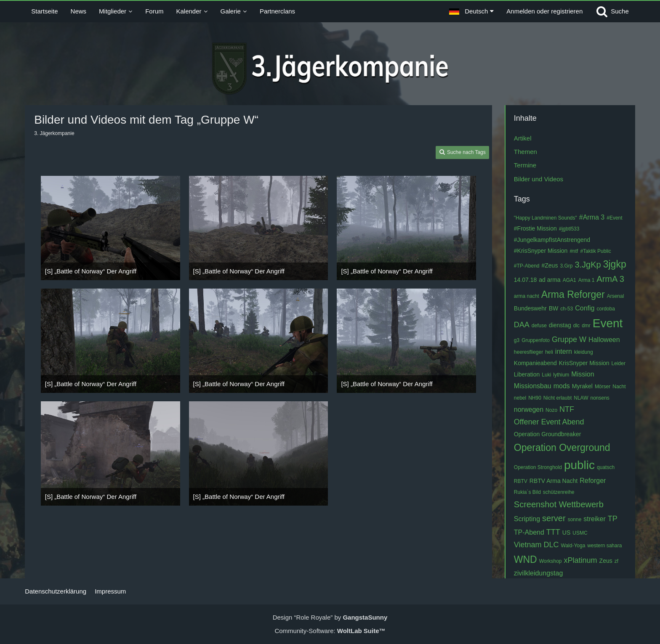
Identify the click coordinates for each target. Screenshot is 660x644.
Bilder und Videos (539, 179)
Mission (583, 374)
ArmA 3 (610, 279)
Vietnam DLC (536, 545)
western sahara (604, 546)
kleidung (584, 352)
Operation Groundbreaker (548, 434)
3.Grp (566, 266)
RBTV (521, 481)
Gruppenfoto (536, 340)
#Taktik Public (595, 251)
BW (554, 308)
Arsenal (616, 296)
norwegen (529, 409)
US (566, 533)
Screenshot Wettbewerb (559, 504)
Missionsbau (533, 386)
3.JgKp (588, 265)
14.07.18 (526, 280)
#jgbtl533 (569, 229)
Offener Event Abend (549, 422)
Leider (619, 363)
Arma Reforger (573, 294)
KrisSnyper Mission (584, 363)
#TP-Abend (527, 266)
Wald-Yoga (573, 546)
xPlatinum (581, 560)
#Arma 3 (592, 217)
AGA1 (570, 280)
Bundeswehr (530, 308)
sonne (575, 519)
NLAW (581, 398)
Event (608, 323)
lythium (561, 375)
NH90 (535, 398)
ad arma (550, 280)
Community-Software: (330, 631)
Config (585, 308)
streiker (594, 519)
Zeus (606, 561)
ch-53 (567, 309)
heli (549, 352)
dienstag (560, 325)
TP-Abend (529, 532)
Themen (526, 152)
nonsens (600, 398)
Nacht (619, 387)
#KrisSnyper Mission (541, 251)
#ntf (574, 251)
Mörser (603, 387)
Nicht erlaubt (558, 398)
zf (616, 561)
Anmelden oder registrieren (544, 11)
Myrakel (582, 386)
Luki (546, 375)
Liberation (527, 374)
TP (613, 519)
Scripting (527, 519)
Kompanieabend (535, 363)
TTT (553, 532)
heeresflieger (528, 352)
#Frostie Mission (535, 228)
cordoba (605, 309)
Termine (525, 165)
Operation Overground (562, 448)
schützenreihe (559, 492)
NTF (567, 409)
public (579, 465)
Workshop (551, 561)
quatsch (606, 467)
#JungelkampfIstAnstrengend (552, 240)
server (554, 518)
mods (562, 386)
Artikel (523, 138)
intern (564, 351)
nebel (520, 398)
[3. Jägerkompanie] (330, 69)
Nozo (551, 410)
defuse (539, 326)
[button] (471, 11)
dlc (576, 326)
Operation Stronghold (538, 467)
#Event (614, 218)
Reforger (593, 481)
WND (526, 559)
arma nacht (527, 296)
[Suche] (612, 11)
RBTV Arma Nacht (554, 481)
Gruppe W (569, 339)
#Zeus (550, 265)
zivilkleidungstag (539, 573)
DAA (522, 325)
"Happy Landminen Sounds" (546, 218)
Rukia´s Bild (527, 492)
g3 (517, 340)
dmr (586, 326)
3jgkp (615, 264)
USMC (580, 533)
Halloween (604, 340)
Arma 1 (587, 280)
